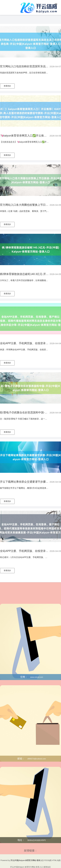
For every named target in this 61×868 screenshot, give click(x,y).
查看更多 (7, 86)
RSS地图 (48, 860)
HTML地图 (56, 860)
